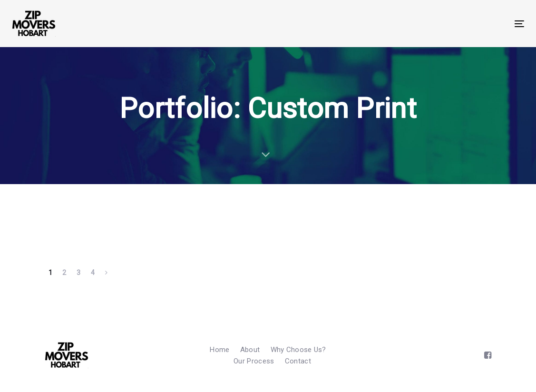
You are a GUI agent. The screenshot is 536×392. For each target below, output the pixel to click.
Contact (298, 361)
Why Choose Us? (298, 350)
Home (219, 350)
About (250, 350)
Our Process (254, 361)
